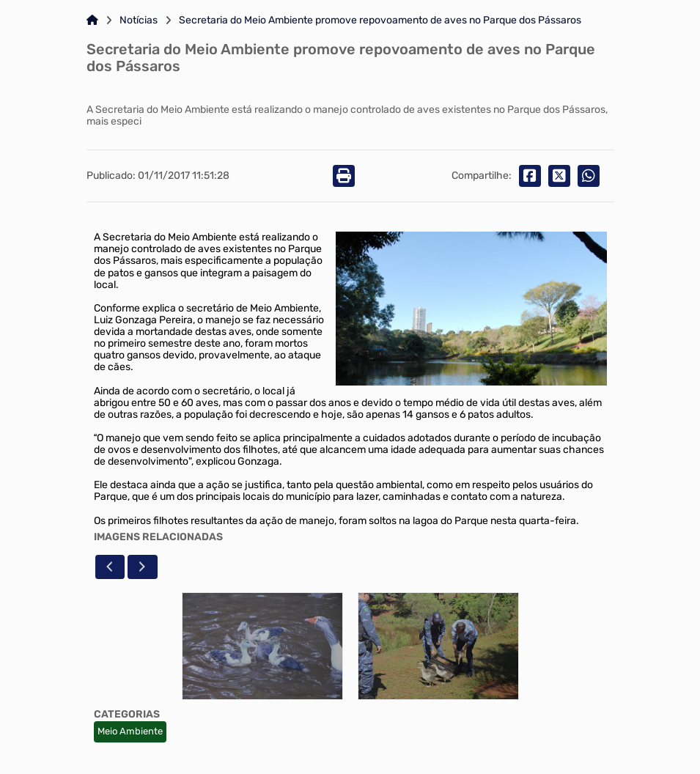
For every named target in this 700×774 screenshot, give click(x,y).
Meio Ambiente (130, 731)
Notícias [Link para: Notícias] (139, 21)
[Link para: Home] (92, 21)
